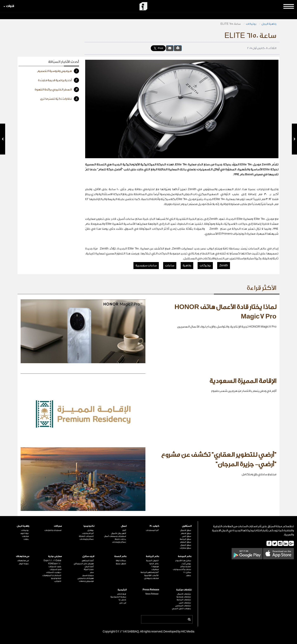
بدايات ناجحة (120, 539)
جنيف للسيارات (55, 567)
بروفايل (90, 530)
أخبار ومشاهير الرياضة (150, 572)
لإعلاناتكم (121, 594)
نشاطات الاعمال (184, 594)
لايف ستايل (88, 556)
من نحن (123, 603)
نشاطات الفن (185, 603)
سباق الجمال (186, 545)
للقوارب (58, 581)
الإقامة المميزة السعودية (243, 381)
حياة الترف (24, 533)
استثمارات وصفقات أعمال (115, 536)
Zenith (224, 266)
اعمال (124, 526)
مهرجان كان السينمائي (84, 564)
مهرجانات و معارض (86, 578)
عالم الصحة (120, 556)
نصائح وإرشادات (119, 542)
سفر (92, 572)
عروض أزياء (186, 564)
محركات (58, 526)
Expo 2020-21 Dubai (52, 561)
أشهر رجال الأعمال (118, 533)
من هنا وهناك (23, 556)
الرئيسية (122, 590)
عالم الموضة (185, 556)
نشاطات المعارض (183, 606)
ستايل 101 (187, 572)
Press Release (151, 590)
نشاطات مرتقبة (184, 590)
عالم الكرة (154, 564)
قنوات (9, 6)
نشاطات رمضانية (184, 597)
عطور (189, 575)
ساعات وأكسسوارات (182, 569)
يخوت (26, 539)
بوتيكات (251, 24)
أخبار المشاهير (88, 561)
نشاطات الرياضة (184, 600)
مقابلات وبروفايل (151, 578)
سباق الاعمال (186, 530)
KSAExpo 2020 (55, 564)
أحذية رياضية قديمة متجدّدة (58, 80)
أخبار (124, 530)
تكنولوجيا (89, 526)
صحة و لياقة (121, 561)
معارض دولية (55, 556)
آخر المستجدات (152, 530)
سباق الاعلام (186, 533)
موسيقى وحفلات (86, 581)
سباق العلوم (185, 542)
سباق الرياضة (185, 539)
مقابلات (25, 536)
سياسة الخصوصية (118, 597)
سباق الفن (186, 536)
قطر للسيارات (55, 569)
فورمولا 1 (155, 567)
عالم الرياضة (153, 556)
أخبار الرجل (89, 567)
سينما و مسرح (88, 575)
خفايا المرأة (89, 569)
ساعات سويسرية (146, 266)
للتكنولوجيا (56, 578)
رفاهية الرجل (269, 24)
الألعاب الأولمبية (151, 575)
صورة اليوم (24, 564)
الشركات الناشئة (86, 536)
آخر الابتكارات (88, 533)
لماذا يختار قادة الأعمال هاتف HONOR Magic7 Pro (225, 312)
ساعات (170, 266)
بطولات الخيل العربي (181, 609)
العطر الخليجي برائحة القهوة (57, 90)
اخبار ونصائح (186, 567)
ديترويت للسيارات (54, 572)
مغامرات (155, 569)
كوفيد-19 (154, 526)
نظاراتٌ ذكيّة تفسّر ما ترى (60, 99)
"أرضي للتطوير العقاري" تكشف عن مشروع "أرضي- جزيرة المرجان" (219, 460)
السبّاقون (187, 526)
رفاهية (187, 266)
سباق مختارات (185, 548)
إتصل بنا (122, 600)
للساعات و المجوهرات (52, 575)
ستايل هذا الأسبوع (183, 561)
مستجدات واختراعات (53, 530)
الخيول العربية (152, 561)
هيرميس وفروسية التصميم (58, 71)
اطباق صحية (121, 564)
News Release (152, 594)
